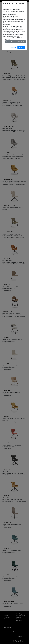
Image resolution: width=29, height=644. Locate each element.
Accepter (21, 47)
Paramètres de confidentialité (16, 42)
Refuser (14, 47)
